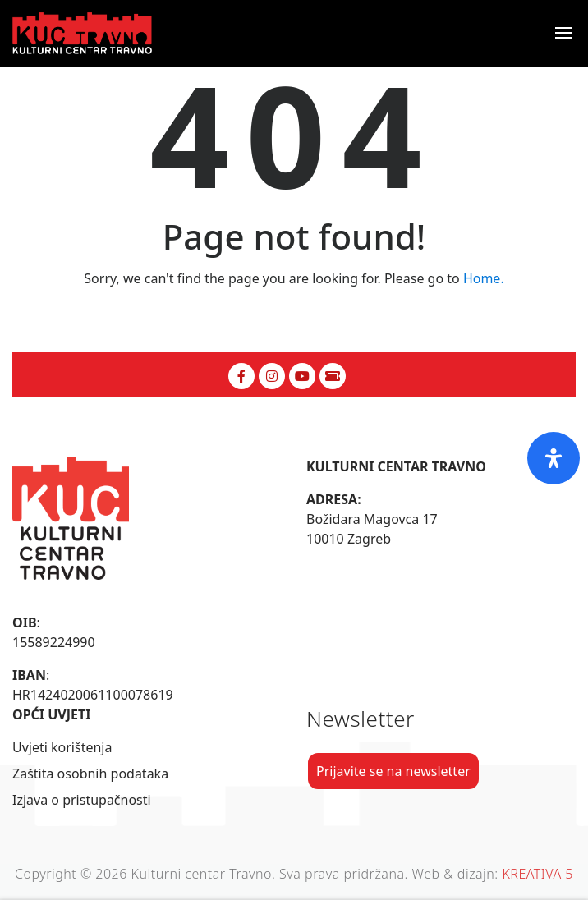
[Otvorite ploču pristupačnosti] (554, 458)
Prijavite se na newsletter (393, 771)
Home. (484, 278)
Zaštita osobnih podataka (90, 774)
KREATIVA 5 (537, 874)
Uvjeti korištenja (62, 747)
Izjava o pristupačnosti (82, 800)
